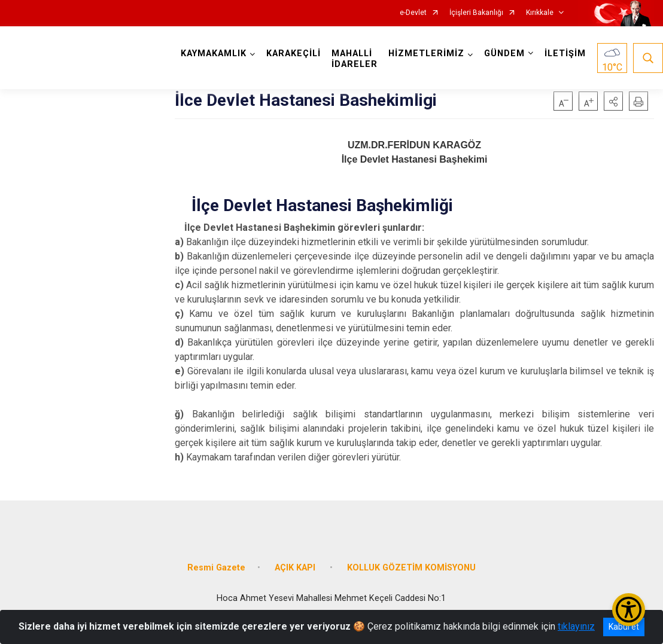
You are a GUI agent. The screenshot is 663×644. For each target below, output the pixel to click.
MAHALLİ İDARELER (355, 59)
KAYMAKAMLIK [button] (214, 54)
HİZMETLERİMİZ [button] (426, 54)
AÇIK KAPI (296, 568)
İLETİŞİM (565, 54)
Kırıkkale (540, 13)
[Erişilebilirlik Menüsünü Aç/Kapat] (629, 610)
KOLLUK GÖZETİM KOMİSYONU (411, 568)
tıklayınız (576, 626)
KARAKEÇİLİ (294, 54)
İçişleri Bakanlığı (476, 13)
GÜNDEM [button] (504, 54)
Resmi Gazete (216, 568)
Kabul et (624, 627)
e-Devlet (413, 13)
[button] (613, 101)
